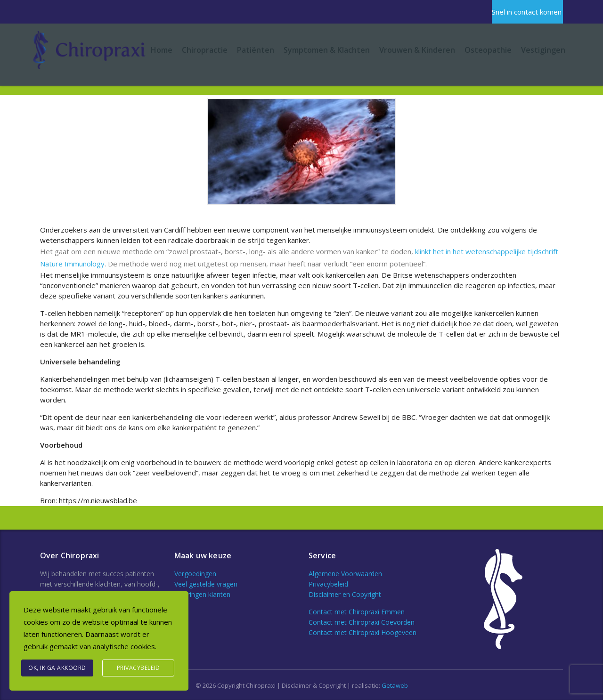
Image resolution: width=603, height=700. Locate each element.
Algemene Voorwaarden (345, 574)
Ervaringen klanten (202, 594)
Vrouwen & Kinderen (417, 50)
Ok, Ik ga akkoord (57, 668)
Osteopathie (488, 50)
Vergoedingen (195, 574)
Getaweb (395, 685)
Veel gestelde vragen (206, 584)
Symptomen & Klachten (327, 50)
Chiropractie (205, 50)
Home (162, 50)
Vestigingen (543, 50)
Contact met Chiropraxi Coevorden (362, 622)
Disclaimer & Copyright (314, 685)
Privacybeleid (328, 584)
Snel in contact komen (527, 12)
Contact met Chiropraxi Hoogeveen (363, 632)
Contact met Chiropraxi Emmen (357, 612)
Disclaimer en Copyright (345, 594)
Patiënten (256, 50)
